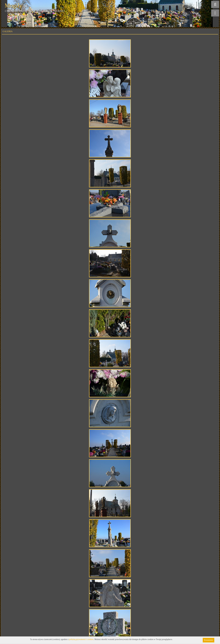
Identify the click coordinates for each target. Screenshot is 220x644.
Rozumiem (209, 640)
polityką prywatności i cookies (81, 639)
